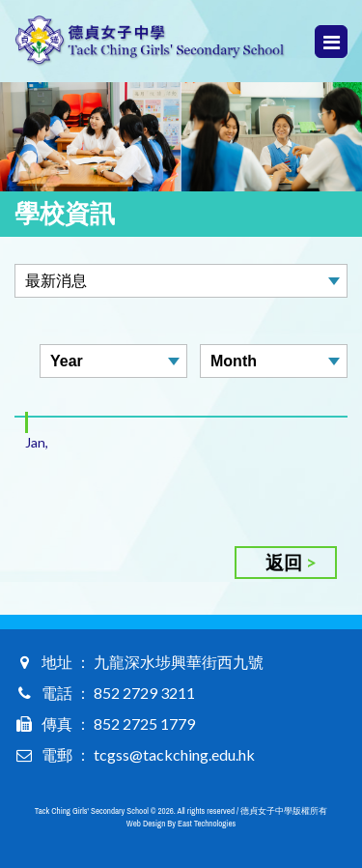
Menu (332, 42)
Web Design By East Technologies (181, 824)
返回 (284, 562)
